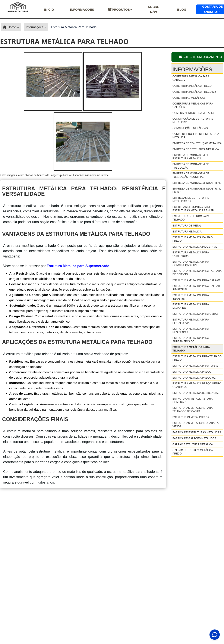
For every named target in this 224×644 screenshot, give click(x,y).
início (49, 10)
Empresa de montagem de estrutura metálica (191, 157)
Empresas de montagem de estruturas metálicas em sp (193, 209)
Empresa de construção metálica (197, 143)
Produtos (120, 10)
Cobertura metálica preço (192, 86)
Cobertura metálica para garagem (191, 78)
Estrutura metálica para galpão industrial (196, 288)
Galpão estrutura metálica (193, 444)
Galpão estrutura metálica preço (193, 452)
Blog (182, 10)
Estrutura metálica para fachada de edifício (197, 273)
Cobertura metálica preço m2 (194, 92)
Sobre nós (153, 9)
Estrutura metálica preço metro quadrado (197, 385)
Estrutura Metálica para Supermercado (78, 266)
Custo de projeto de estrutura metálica (196, 136)
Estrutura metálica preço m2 (194, 378)
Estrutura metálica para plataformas (191, 321)
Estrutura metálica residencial (196, 393)
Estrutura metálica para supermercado (191, 340)
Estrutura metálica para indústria (191, 297)
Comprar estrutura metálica (194, 113)
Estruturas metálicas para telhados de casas (193, 410)
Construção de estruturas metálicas (193, 121)
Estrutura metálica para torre (195, 366)
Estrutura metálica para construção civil (191, 263)
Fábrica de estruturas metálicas (197, 432)
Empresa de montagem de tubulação (191, 166)
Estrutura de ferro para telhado (191, 218)
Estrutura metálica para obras (195, 314)
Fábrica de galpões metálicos (194, 438)
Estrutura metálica (187, 232)
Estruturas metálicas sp (191, 417)
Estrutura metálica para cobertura (191, 254)
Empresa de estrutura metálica (196, 149)
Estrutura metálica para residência (191, 331)
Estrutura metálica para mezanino (191, 306)
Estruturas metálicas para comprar (193, 400)
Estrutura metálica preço (192, 372)
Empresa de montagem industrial (197, 183)
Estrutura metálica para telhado (191, 349)
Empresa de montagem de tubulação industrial (191, 175)
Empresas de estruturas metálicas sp (191, 200)
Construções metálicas (190, 128)
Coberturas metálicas (189, 98)
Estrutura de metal (187, 226)
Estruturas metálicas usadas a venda (195, 425)
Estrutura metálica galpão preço (193, 239)
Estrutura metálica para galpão (196, 280)
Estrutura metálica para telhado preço (197, 358)
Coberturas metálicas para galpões (193, 105)
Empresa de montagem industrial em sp (197, 190)
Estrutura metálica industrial (195, 247)
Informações (82, 10)
